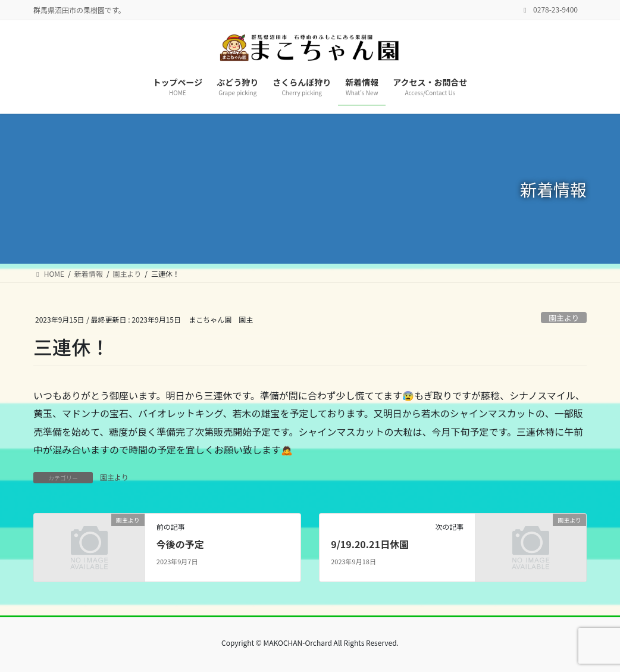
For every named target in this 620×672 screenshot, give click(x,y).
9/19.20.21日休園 (370, 544)
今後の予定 (180, 544)
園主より (564, 318)
